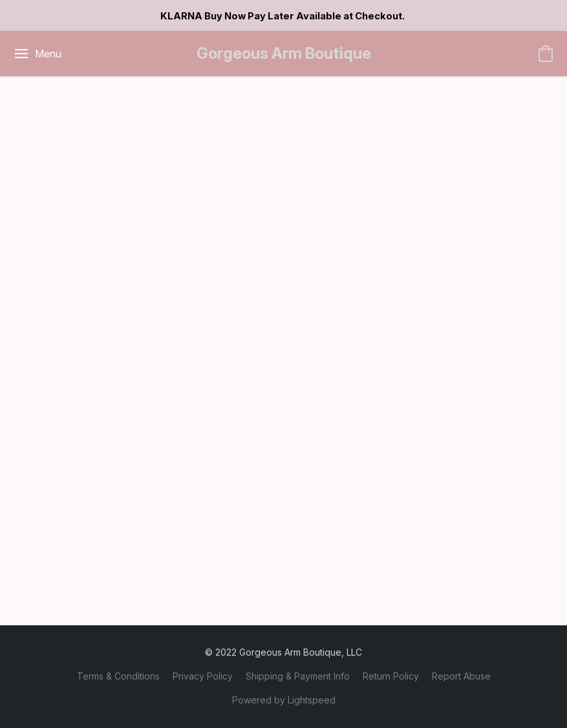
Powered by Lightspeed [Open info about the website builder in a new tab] (284, 700)
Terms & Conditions (118, 676)
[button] (284, 54)
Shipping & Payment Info (298, 676)
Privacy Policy (203, 676)
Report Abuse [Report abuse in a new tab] (461, 676)
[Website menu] (37, 54)
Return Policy (391, 676)
